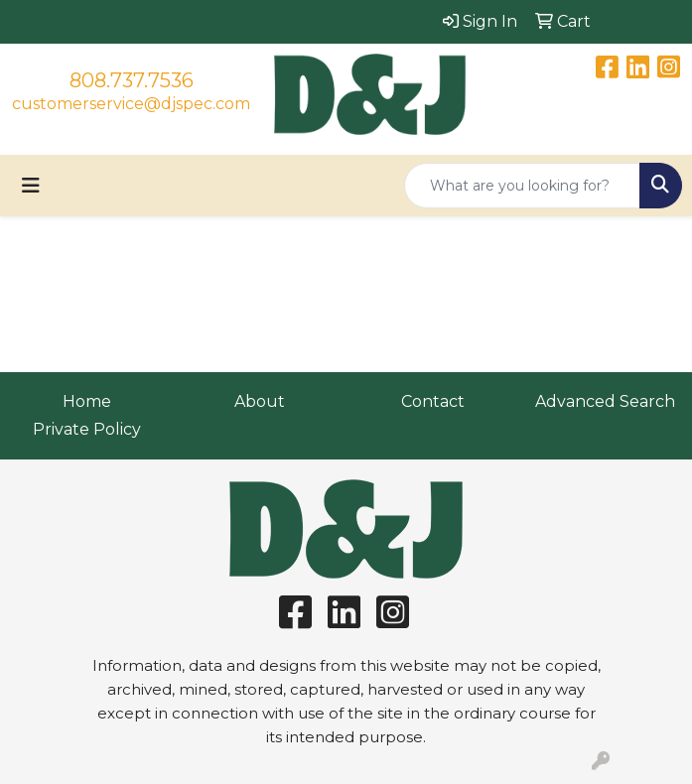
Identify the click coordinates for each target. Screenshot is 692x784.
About (260, 401)
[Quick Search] (522, 186)
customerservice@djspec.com (131, 104)
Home (87, 401)
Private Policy (87, 429)
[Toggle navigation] (31, 186)
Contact (433, 401)
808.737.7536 (132, 80)
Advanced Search (605, 401)
